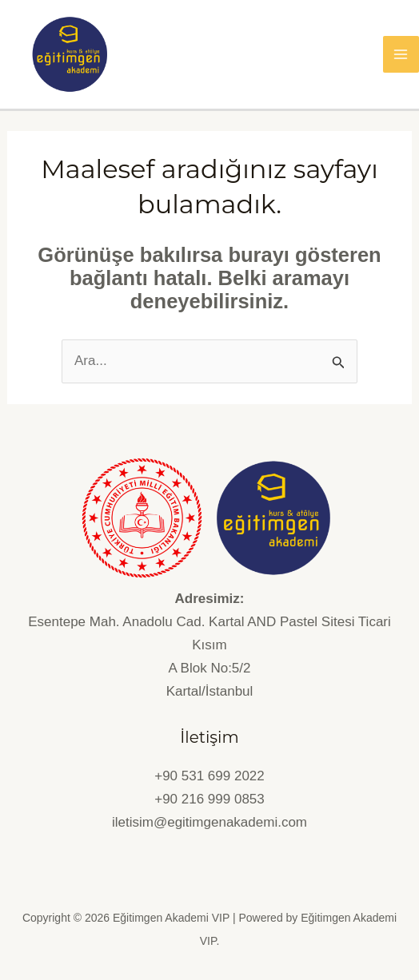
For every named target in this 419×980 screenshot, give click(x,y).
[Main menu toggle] (401, 54)
